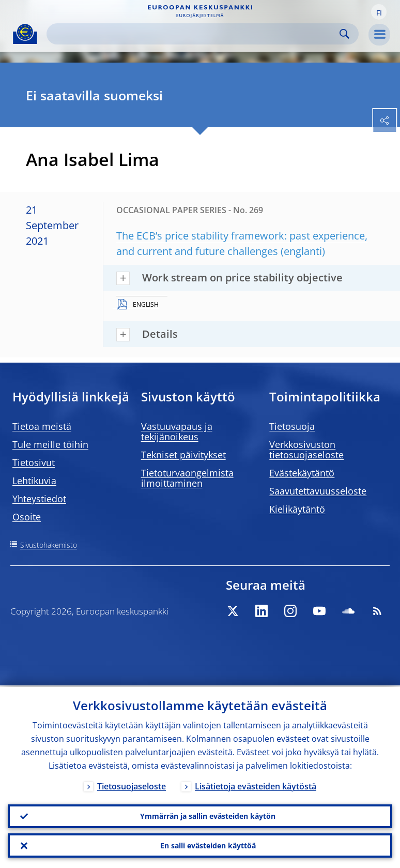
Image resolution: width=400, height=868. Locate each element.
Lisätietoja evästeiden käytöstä (256, 785)
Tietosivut (34, 462)
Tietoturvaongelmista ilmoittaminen (187, 478)
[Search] (194, 34)
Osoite (27, 517)
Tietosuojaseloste (132, 785)
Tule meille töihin (50, 444)
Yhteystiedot (39, 499)
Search (344, 34)
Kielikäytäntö (297, 509)
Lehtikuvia (34, 481)
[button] (379, 12)
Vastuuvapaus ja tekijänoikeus (177, 431)
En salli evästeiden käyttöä (208, 845)
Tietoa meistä (42, 426)
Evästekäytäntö (302, 473)
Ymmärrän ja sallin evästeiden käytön (208, 815)
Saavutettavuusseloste (318, 491)
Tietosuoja (292, 426)
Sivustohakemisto (49, 545)
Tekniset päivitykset (183, 455)
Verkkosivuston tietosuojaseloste (306, 450)
